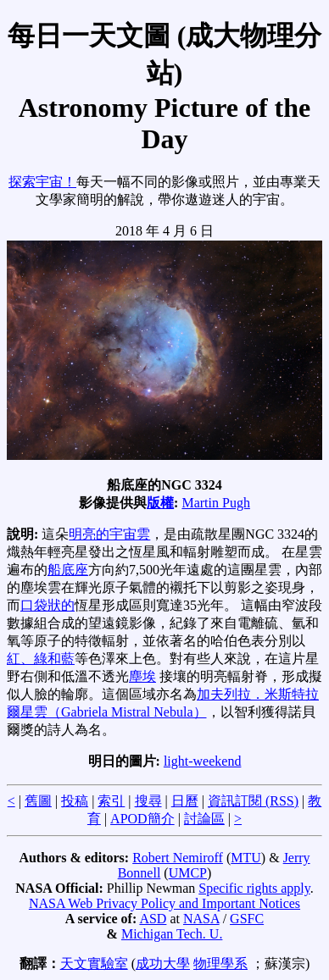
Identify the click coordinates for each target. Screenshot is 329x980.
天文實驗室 (94, 963)
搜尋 (148, 801)
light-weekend (203, 761)
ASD (153, 919)
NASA (201, 919)
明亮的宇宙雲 (109, 534)
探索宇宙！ (42, 182)
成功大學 (163, 963)
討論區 (204, 819)
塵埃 (142, 676)
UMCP (188, 873)
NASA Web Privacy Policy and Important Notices (164, 903)
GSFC (247, 919)
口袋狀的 (47, 605)
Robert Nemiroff (178, 858)
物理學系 (220, 963)
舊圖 (38, 801)
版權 (160, 503)
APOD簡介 (142, 819)
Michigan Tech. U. (172, 934)
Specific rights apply (254, 888)
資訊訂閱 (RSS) (253, 801)
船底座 (68, 570)
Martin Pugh (215, 503)
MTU (246, 858)
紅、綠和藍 (41, 659)
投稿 (75, 801)
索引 (111, 801)
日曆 (185, 801)
